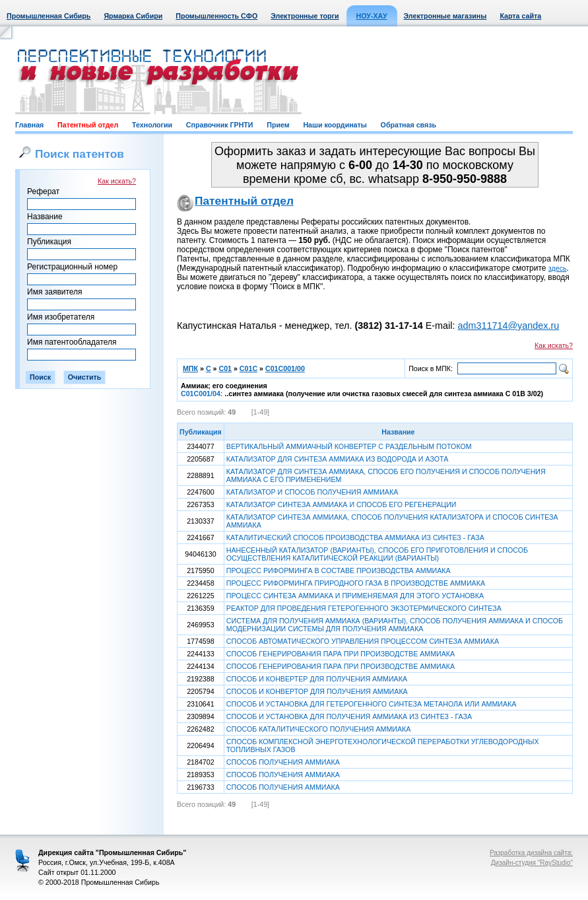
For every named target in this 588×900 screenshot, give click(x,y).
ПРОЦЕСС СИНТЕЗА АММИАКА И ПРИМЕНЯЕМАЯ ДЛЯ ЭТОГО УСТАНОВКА (355, 596)
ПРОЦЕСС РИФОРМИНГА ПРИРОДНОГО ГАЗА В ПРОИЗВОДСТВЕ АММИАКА (356, 583)
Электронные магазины (445, 16)
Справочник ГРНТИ (220, 125)
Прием (278, 125)
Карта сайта (520, 16)
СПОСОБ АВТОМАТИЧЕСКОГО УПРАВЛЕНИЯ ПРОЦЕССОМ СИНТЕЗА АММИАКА (363, 641)
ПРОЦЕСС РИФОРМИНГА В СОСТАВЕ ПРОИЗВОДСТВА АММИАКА (339, 571)
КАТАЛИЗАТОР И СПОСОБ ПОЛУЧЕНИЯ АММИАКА (312, 492)
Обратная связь (408, 125)
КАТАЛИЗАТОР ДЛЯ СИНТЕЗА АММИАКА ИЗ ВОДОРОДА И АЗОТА (338, 459)
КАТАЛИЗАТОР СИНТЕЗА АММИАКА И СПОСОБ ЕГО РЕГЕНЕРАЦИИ (342, 504)
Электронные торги (305, 16)
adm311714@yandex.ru (508, 326)
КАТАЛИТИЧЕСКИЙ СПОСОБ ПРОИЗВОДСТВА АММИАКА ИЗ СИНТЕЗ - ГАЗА (355, 537)
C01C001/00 (285, 368)
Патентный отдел (88, 125)
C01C (248, 368)
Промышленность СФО (216, 16)
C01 (225, 368)
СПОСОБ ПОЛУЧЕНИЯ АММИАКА (283, 762)
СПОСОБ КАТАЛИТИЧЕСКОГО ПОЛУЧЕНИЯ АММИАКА (319, 729)
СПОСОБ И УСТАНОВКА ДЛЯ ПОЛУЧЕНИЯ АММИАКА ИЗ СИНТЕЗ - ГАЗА (349, 716)
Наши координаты (335, 125)
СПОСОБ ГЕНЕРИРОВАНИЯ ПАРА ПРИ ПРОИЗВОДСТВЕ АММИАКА (341, 654)
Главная (29, 125)
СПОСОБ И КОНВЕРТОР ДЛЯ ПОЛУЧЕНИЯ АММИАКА (317, 691)
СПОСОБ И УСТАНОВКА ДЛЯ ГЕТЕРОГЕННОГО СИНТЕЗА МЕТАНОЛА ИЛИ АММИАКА (372, 704)
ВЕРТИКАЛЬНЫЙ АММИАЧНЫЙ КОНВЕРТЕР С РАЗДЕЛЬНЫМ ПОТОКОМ (349, 446)
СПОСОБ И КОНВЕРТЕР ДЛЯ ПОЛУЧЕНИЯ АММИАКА (317, 679)
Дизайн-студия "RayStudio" (532, 863)
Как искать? (117, 181)
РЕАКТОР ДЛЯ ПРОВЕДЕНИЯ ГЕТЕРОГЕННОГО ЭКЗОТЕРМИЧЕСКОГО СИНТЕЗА (364, 608)
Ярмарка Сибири (133, 16)
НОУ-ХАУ (372, 16)
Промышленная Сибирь (49, 16)
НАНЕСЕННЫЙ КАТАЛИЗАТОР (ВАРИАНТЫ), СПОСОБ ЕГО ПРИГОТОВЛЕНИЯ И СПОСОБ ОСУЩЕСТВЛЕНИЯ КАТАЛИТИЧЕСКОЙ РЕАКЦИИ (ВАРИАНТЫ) (377, 554)
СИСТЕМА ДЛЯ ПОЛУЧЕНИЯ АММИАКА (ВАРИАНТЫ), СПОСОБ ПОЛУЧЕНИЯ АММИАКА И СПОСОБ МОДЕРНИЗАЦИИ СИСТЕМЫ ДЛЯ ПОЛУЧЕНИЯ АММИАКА (395, 625)
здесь (558, 268)
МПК (190, 368)
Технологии (152, 125)
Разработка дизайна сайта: (531, 853)
